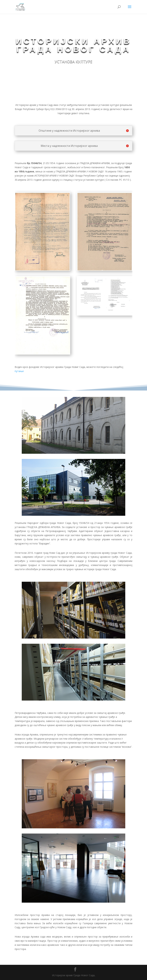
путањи (19, 371)
